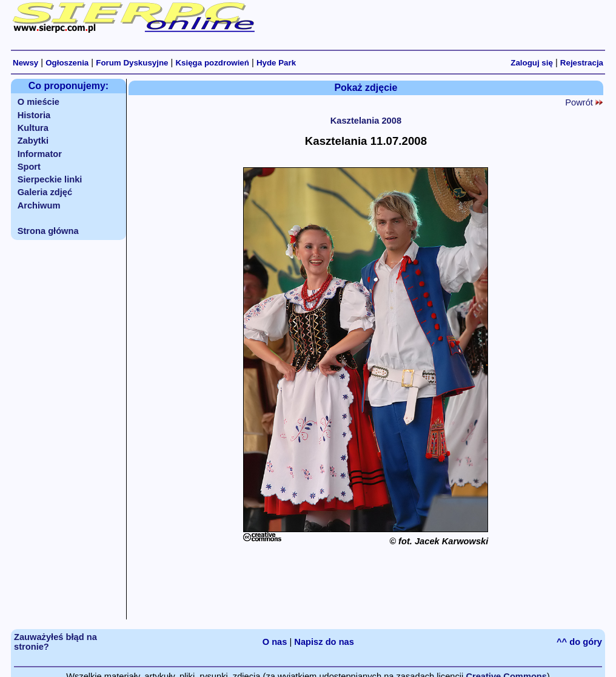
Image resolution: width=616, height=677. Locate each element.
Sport (29, 167)
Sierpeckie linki (50, 179)
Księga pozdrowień (212, 63)
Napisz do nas (324, 642)
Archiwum (39, 205)
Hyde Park (276, 63)
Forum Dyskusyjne (132, 63)
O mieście (38, 102)
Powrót (584, 102)
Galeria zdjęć (45, 192)
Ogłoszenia (67, 63)
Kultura (33, 128)
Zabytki (33, 141)
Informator (40, 154)
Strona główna (48, 231)
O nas (275, 642)
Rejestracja (582, 63)
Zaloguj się (532, 63)
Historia (34, 115)
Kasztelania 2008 (366, 121)
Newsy (25, 63)
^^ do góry (579, 642)
